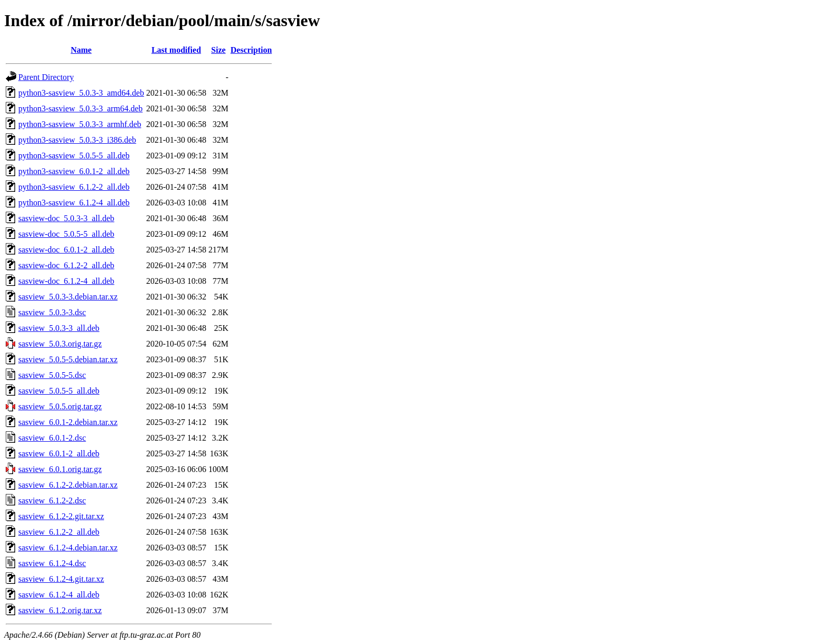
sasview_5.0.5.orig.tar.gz (60, 406)
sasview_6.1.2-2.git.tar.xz (61, 516)
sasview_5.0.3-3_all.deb (59, 328)
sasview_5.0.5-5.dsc (52, 375)
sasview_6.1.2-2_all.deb (59, 532)
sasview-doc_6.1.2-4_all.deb (66, 281)
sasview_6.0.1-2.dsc (52, 438)
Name (81, 50)
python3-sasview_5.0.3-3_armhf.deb (80, 124)
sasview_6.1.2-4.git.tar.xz (61, 579)
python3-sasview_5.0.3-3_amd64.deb (81, 93)
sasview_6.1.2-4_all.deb (59, 595)
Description (251, 50)
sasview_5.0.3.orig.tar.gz (60, 344)
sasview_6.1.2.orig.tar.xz (60, 610)
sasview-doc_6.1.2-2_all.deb (66, 265)
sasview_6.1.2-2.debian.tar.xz (68, 485)
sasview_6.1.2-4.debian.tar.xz (68, 548)
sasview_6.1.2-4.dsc (52, 563)
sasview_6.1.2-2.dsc (52, 501)
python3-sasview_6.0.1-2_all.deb (74, 171)
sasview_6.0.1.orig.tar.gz (60, 469)
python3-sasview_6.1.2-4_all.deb (74, 203)
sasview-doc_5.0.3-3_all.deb (66, 218)
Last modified (176, 50)
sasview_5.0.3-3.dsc (52, 312)
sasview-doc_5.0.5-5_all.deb (66, 234)
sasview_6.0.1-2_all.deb (59, 453)
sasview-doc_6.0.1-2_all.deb (66, 250)
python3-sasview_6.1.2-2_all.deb (74, 187)
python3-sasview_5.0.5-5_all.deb (74, 156)
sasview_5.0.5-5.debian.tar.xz (68, 359)
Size (219, 50)
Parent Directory (46, 77)
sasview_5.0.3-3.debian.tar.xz (68, 297)
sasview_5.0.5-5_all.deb (59, 391)
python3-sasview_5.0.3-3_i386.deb (77, 140)
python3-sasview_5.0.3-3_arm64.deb (81, 108)
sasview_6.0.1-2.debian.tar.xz (68, 422)
